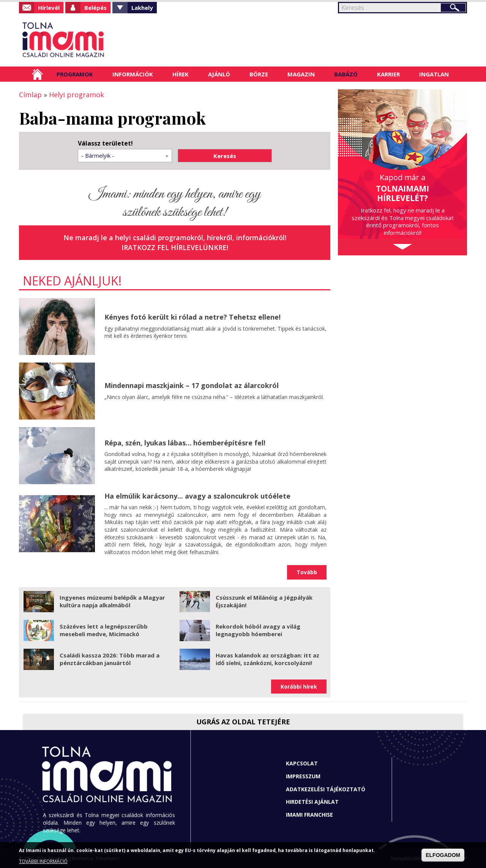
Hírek (181, 74)
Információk (133, 74)
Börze (259, 74)
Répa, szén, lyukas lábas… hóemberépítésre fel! (185, 443)
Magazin (301, 74)
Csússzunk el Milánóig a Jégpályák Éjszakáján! (264, 601)
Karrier (388, 74)
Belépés (95, 8)
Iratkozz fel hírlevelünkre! (175, 247)
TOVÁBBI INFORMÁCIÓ (43, 861)
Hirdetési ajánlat (312, 802)
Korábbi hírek (299, 687)
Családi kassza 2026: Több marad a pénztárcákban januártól (110, 659)
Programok (75, 74)
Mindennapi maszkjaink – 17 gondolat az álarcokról (192, 385)
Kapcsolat (302, 763)
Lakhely (142, 8)
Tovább (307, 572)
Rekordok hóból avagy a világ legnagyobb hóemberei (258, 630)
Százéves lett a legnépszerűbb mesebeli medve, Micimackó (104, 630)
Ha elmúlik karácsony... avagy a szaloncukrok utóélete (197, 496)
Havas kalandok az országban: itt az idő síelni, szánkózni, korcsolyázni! (267, 659)
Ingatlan (434, 74)
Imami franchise (309, 815)
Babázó (346, 74)
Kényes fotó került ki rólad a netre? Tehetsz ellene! (193, 317)
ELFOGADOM (443, 855)
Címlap (37, 74)
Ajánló (219, 74)
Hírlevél (49, 8)
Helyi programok (77, 95)
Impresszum (303, 776)
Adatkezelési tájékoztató (326, 789)
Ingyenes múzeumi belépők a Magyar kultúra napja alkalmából (112, 601)
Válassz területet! (105, 143)
